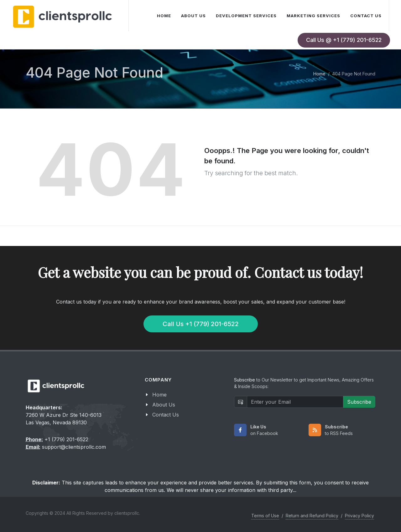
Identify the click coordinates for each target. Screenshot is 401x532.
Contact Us (166, 415)
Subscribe (359, 402)
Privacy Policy (359, 516)
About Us (164, 405)
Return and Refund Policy (312, 516)
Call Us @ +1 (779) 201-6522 (344, 40)
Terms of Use (265, 516)
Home (319, 74)
